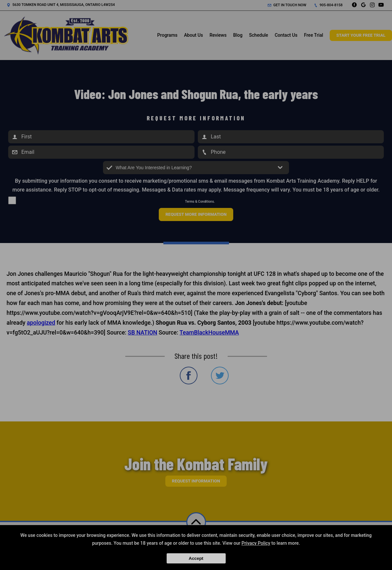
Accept (196, 558)
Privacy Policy (256, 543)
